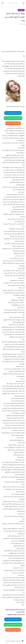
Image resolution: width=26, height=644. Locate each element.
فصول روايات (21, 10)
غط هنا (18, 612)
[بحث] (2, 3)
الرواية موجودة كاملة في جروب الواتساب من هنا (13, 118)
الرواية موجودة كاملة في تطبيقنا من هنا (13, 123)
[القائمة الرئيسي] (24, 3)
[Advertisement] (13, 35)
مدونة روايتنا (8, 641)
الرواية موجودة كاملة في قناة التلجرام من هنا (13, 113)
